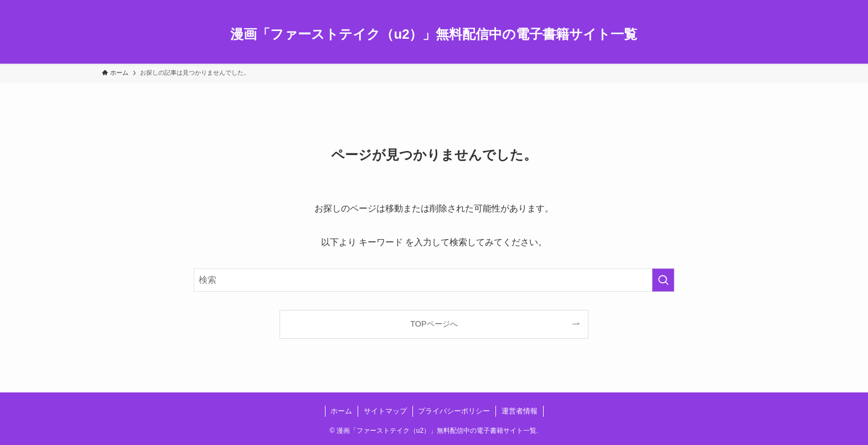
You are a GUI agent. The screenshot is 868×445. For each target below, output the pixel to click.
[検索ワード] (434, 280)
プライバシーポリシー (454, 411)
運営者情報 (520, 411)
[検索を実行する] (663, 280)
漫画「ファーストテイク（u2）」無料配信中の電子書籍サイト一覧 (434, 34)
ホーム (341, 411)
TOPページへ (434, 324)
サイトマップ (385, 411)
